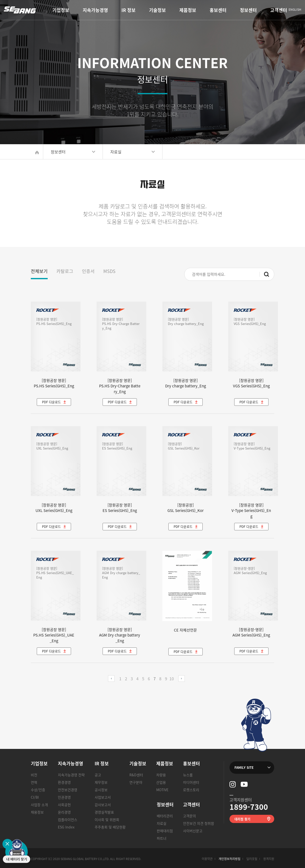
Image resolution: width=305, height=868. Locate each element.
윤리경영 (64, 812)
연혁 (34, 782)
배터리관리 (165, 816)
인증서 (88, 271)
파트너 (162, 838)
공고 (98, 775)
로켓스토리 (191, 790)
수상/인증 (38, 790)
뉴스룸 (188, 775)
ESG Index (66, 827)
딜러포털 (252, 859)
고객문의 (190, 816)
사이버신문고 (193, 831)
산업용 (161, 782)
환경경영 (64, 782)
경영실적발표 (104, 812)
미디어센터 (191, 782)
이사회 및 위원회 (107, 820)
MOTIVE (162, 790)
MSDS (109, 271)
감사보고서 (103, 805)
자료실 (162, 823)
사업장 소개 (39, 805)
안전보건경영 (68, 790)
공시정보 (101, 790)
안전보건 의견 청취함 (199, 823)
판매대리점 (165, 831)
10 (172, 679)
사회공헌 (64, 805)
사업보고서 (103, 797)
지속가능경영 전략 (71, 775)
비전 (34, 775)
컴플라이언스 (68, 820)
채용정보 (37, 812)
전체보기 (39, 271)
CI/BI (35, 797)
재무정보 (101, 782)
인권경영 (64, 797)
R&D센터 (136, 775)
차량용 (161, 775)
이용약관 (207, 859)
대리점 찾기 (242, 819)
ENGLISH (295, 10)
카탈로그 (65, 271)
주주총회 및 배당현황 (110, 827)
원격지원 (269, 859)
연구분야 (136, 782)
